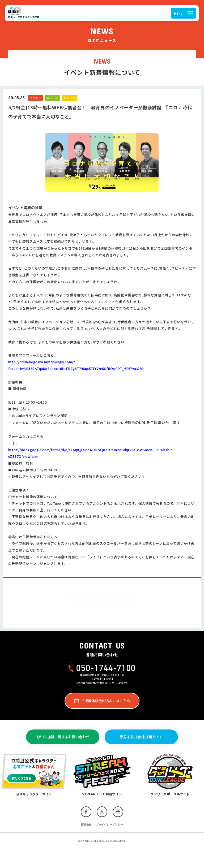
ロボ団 (15, 11)
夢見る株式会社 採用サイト (141, 737)
